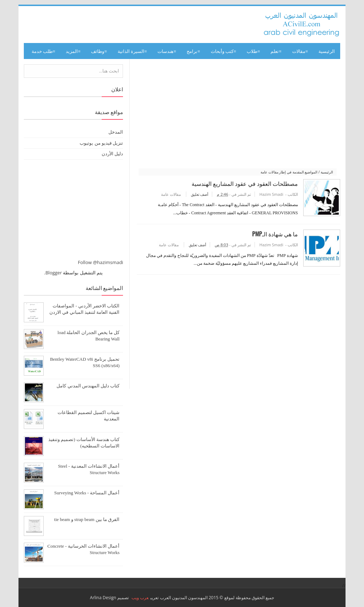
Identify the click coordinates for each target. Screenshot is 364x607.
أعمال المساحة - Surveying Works (87, 493)
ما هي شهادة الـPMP (274, 235)
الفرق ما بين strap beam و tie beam (87, 519)
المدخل (116, 132)
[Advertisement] (238, 114)
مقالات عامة (170, 194)
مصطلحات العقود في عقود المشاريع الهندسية (243, 183)
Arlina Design (103, 598)
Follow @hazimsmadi (100, 262)
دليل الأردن (112, 154)
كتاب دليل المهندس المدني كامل (88, 386)
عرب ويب (140, 598)
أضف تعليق (198, 194)
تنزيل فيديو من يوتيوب (101, 143)
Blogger (54, 273)
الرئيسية (327, 51)
